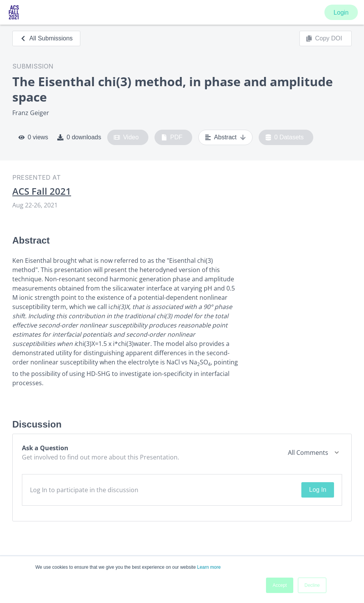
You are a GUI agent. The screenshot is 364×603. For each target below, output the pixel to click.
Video (126, 137)
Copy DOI (324, 38)
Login (341, 13)
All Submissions (46, 38)
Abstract (225, 137)
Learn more (209, 567)
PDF (172, 137)
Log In (317, 490)
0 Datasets (285, 137)
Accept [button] (280, 585)
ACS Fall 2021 (42, 191)
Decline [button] (312, 585)
